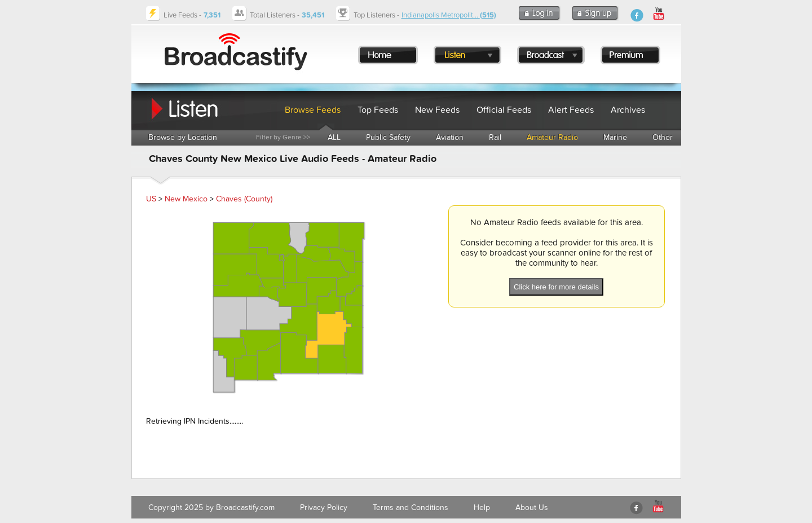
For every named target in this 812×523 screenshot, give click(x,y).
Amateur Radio (552, 137)
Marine (615, 137)
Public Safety (388, 137)
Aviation (450, 137)
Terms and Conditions (411, 507)
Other (663, 137)
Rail (495, 137)
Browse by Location (183, 137)
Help (482, 507)
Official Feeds (504, 110)
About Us (532, 507)
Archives (628, 110)
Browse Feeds (313, 110)
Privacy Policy (324, 507)
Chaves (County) (244, 199)
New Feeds (437, 110)
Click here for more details (556, 287)
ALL (334, 137)
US (151, 199)
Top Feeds (378, 110)
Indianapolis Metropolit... (449, 15)
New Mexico (186, 199)
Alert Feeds (571, 110)
